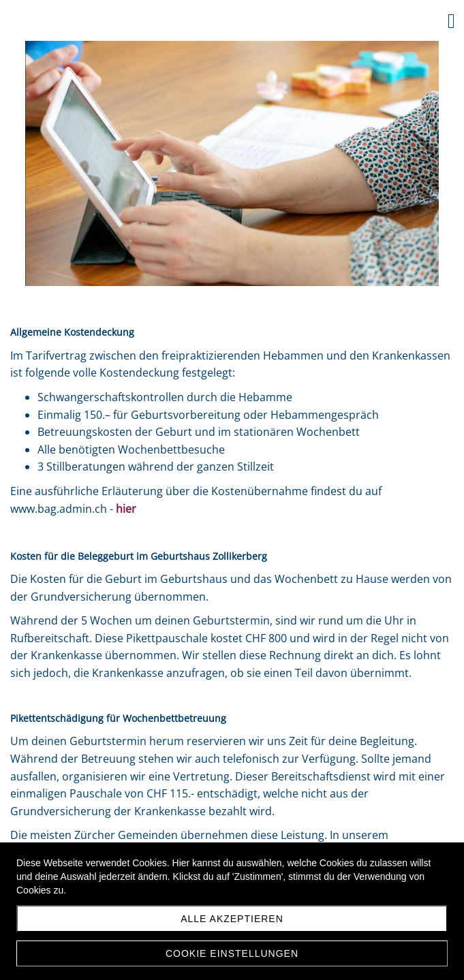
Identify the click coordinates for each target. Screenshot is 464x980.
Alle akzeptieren (232, 919)
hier (126, 509)
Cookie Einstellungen (232, 953)
